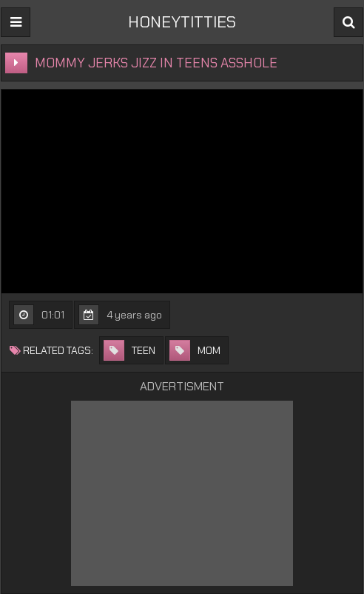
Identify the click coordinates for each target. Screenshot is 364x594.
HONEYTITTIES (182, 22)
